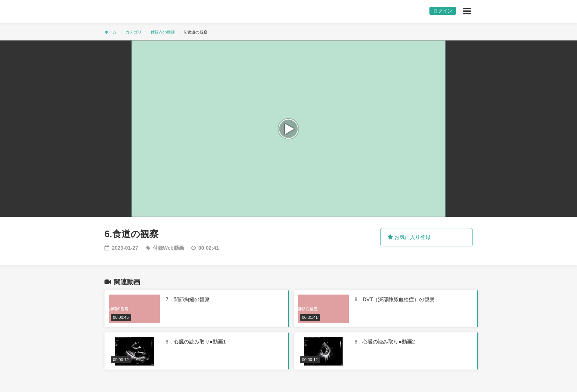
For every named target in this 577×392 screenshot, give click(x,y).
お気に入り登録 (409, 237)
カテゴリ (134, 32)
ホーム (111, 32)
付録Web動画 (163, 32)
